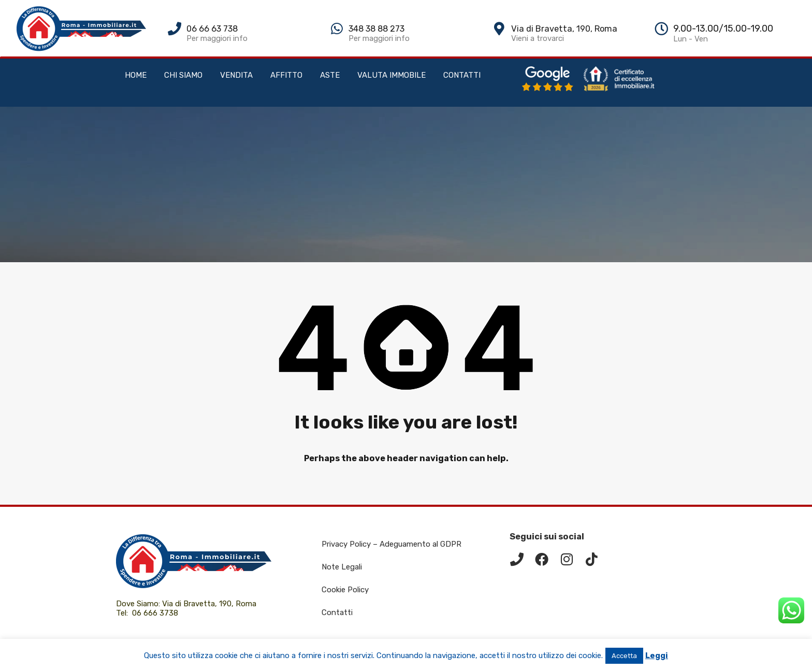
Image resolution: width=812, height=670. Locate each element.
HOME (136, 75)
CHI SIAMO (183, 75)
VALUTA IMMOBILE (392, 75)
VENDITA (236, 75)
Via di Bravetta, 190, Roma (210, 604)
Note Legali (342, 567)
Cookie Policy (345, 590)
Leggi (657, 655)
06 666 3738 (155, 613)
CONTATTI (462, 75)
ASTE (330, 75)
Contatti (337, 612)
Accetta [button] (624, 656)
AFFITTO (286, 75)
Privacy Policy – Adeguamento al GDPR (392, 544)
